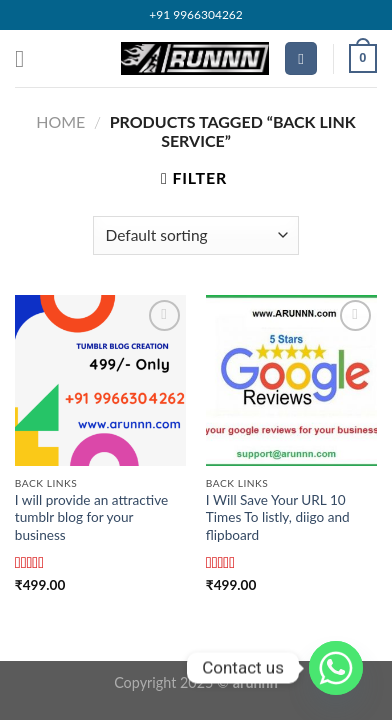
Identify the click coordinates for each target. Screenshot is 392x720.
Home (60, 121)
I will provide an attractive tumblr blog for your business (91, 517)
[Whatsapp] (336, 668)
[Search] (301, 58)
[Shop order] (196, 235)
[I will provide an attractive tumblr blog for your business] (100, 380)
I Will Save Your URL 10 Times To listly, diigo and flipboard (278, 517)
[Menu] (27, 58)
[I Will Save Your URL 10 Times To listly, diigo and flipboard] (291, 380)
